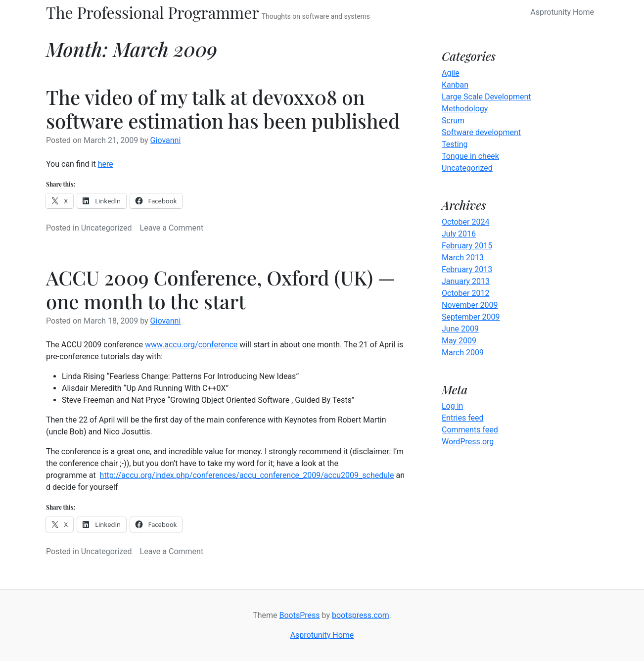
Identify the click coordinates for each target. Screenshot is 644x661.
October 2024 (465, 222)
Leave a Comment (172, 228)
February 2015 (467, 246)
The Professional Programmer (153, 12)
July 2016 (459, 234)
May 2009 (459, 341)
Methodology (465, 109)
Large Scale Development (486, 97)
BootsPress (299, 615)
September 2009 (471, 317)
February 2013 (467, 269)
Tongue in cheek (470, 156)
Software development (481, 132)
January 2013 (466, 281)
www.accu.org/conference (191, 345)
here (106, 164)
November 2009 (470, 305)
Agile (451, 73)
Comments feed (470, 430)
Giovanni (166, 140)
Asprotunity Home (562, 12)
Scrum (453, 120)
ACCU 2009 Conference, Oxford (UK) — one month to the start (221, 289)
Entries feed (463, 418)
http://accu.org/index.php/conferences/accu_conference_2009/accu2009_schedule (247, 475)
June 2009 (460, 329)
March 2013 (463, 258)
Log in (452, 406)
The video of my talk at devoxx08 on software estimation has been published (223, 109)
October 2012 (465, 293)
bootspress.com (361, 615)
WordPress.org (468, 442)
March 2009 (463, 353)
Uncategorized (107, 228)
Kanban (455, 85)
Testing (455, 144)
